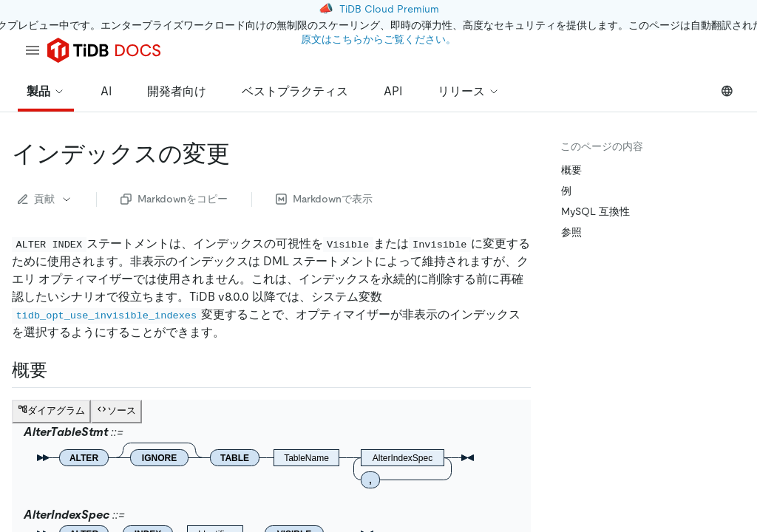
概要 (571, 170)
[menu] (33, 50)
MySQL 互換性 (595, 211)
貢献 (45, 199)
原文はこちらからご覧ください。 (378, 39)
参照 (571, 232)
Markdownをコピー (174, 199)
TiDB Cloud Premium (389, 9)
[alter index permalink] (242, 154)
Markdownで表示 (324, 199)
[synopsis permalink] (59, 370)
